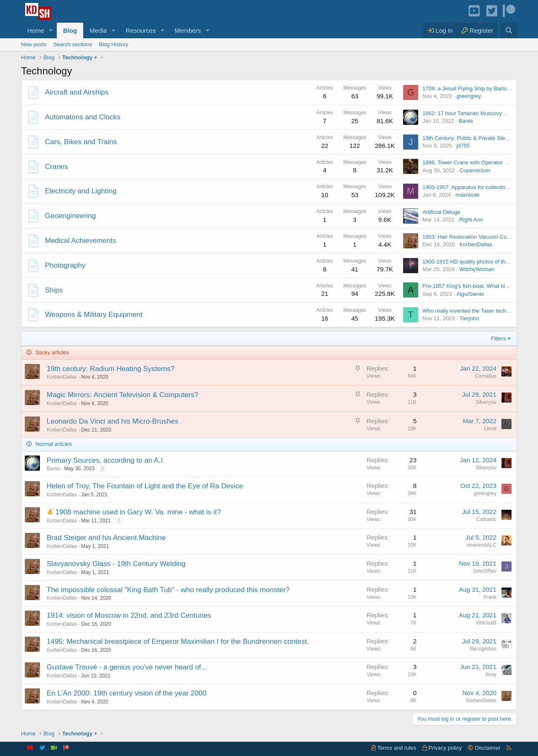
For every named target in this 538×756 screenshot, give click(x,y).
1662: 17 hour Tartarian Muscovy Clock (470, 113)
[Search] (509, 30)
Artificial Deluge (441, 212)
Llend (490, 429)
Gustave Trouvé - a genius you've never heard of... (127, 667)
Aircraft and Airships (77, 92)
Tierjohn (469, 318)
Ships (54, 290)
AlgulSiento (470, 294)
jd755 (463, 146)
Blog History (113, 44)
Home (36, 30)
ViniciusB (486, 623)
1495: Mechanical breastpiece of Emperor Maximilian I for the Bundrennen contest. (178, 641)
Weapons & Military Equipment (94, 315)
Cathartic (486, 519)
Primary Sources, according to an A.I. (106, 460)
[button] (51, 30)
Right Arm (471, 220)
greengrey (469, 96)
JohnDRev (485, 571)
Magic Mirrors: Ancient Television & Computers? (123, 395)
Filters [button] (498, 338)
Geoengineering (70, 216)
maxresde (468, 195)
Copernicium (475, 170)
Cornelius (486, 376)
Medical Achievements (80, 241)
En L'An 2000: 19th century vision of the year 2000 (127, 693)
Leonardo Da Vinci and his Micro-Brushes (112, 421)
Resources (141, 30)
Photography (65, 265)
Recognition (483, 649)
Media (98, 30)
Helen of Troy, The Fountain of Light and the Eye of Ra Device (145, 486)
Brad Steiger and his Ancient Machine (106, 538)
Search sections (73, 44)
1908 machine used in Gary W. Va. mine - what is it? (138, 512)
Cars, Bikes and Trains (81, 142)
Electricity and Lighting (81, 191)
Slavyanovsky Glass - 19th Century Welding (116, 564)
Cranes (57, 167)
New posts (34, 44)
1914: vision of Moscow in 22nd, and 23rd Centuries (129, 615)
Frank (490, 597)
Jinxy (491, 674)
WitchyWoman (477, 269)
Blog (70, 30)
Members (188, 30)
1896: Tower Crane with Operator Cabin (471, 162)
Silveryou (486, 402)
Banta (466, 121)
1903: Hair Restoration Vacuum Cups (467, 237)
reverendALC (481, 545)
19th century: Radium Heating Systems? (111, 369)
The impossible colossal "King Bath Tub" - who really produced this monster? (168, 590)
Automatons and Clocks (83, 117)
